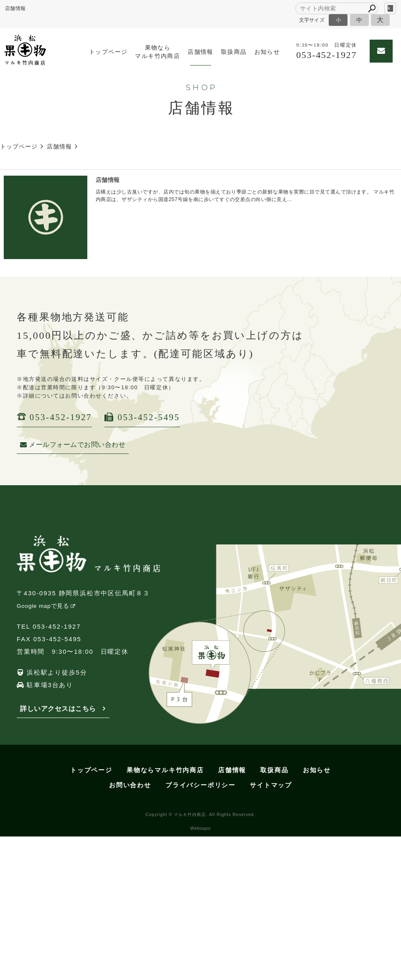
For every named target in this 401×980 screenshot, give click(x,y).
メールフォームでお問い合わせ (73, 445)
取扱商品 (234, 52)
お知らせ (267, 52)
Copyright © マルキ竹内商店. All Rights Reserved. (201, 815)
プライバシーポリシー (200, 785)
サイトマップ (271, 785)
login (390, 8)
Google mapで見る (43, 606)
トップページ (108, 52)
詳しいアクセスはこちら (58, 709)
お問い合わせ (130, 785)
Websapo (200, 828)
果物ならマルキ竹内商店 (157, 52)
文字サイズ (312, 20)
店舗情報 (200, 52)
